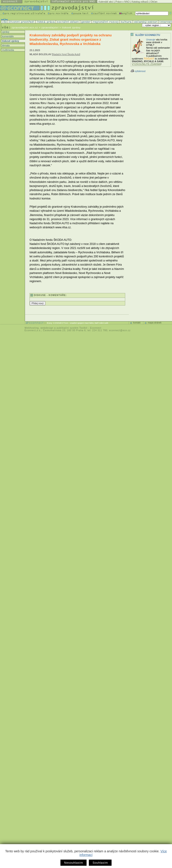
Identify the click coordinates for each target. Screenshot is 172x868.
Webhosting (32, 328)
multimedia (8, 50)
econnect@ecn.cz (120, 330)
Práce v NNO (123, 2)
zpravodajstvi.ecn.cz (25, 27)
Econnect (96, 328)
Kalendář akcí (106, 2)
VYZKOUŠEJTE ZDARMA (146, 64)
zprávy (5, 32)
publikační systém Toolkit (72, 328)
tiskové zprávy (10, 41)
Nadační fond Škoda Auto (66, 54)
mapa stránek (155, 323)
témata (5, 45)
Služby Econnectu (148, 35)
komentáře (7, 36)
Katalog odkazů (140, 2)
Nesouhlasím (74, 863)
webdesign (47, 328)
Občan (154, 2)
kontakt (137, 323)
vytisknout (138, 71)
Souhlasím (100, 863)
